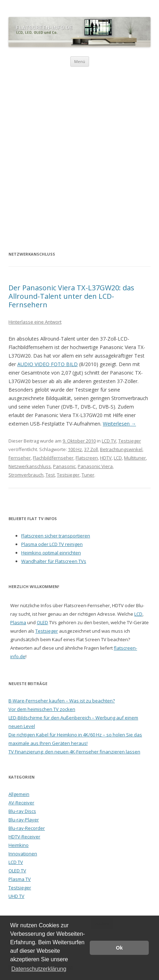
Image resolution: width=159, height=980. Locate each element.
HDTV (106, 458)
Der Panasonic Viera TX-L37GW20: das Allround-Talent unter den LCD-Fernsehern (71, 296)
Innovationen (23, 854)
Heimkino (19, 845)
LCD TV (109, 441)
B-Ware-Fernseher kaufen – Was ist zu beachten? (62, 701)
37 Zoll (91, 449)
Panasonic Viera (95, 466)
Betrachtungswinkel (121, 449)
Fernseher (20, 458)
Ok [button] (119, 948)
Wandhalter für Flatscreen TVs (54, 561)
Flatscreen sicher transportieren (56, 536)
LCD (118, 458)
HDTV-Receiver (24, 837)
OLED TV (17, 871)
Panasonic (64, 466)
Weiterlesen (119, 424)
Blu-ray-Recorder (27, 828)
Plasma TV (20, 879)
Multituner (135, 458)
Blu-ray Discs (22, 811)
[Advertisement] (79, 158)
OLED (42, 622)
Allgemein (19, 794)
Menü (80, 61)
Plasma (18, 622)
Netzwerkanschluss (30, 466)
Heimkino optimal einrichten (51, 553)
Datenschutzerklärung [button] (39, 969)
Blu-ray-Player (24, 820)
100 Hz (75, 449)
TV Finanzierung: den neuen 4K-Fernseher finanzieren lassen (74, 752)
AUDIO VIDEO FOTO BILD (48, 364)
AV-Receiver (21, 803)
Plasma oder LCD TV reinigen (52, 544)
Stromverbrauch (26, 475)
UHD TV (16, 896)
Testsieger (130, 441)
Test (50, 475)
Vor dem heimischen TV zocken (42, 709)
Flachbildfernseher (53, 458)
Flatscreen (87, 458)
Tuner (88, 475)
